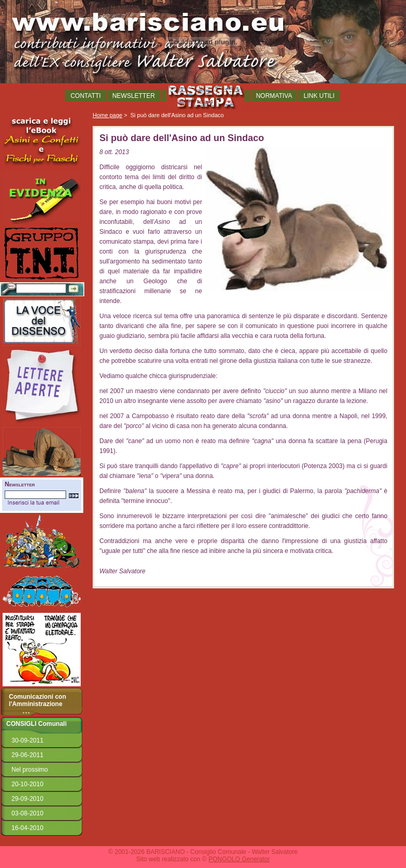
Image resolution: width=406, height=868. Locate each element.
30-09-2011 (27, 740)
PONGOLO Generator (239, 859)
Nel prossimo (30, 770)
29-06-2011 (27, 755)
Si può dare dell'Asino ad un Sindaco (177, 115)
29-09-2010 (27, 799)
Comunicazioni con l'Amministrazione (37, 700)
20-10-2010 (27, 784)
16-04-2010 (27, 828)
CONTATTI (85, 96)
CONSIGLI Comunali (36, 724)
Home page (107, 115)
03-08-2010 (27, 813)
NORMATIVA (274, 96)
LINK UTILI (319, 96)
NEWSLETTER (134, 96)
